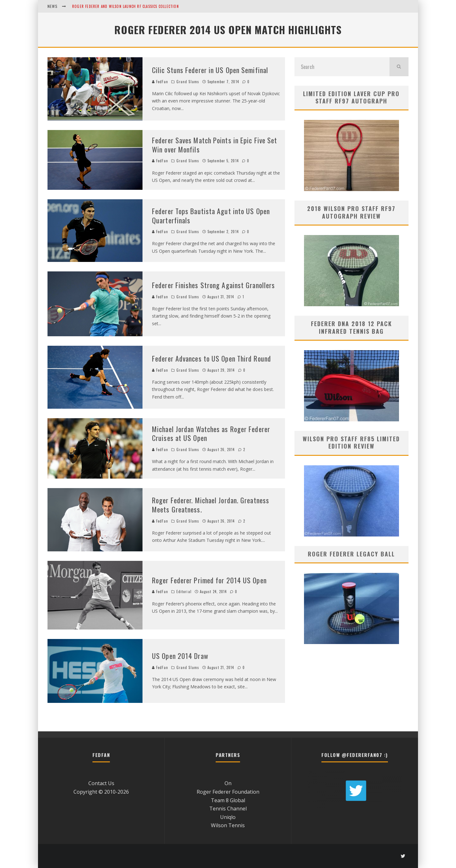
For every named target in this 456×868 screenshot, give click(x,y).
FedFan (160, 82)
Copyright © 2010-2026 (101, 792)
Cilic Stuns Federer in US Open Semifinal (210, 70)
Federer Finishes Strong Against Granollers (213, 285)
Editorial (184, 592)
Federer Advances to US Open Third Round (212, 358)
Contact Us (101, 783)
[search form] (342, 67)
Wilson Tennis (228, 825)
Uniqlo (228, 817)
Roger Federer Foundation (228, 792)
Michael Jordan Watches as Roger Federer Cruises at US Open (211, 434)
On (228, 783)
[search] (399, 67)
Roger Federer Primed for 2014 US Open (209, 580)
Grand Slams (188, 82)
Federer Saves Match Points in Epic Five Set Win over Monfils (215, 145)
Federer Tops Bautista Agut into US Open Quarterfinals (211, 216)
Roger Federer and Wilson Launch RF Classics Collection (126, 6)
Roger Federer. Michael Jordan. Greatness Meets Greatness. (211, 505)
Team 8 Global (228, 800)
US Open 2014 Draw (180, 656)
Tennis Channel (228, 809)
